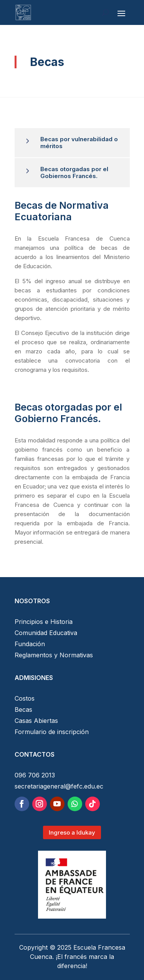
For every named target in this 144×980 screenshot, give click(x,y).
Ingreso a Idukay (72, 832)
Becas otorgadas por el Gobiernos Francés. (74, 172)
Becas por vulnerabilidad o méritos (79, 143)
